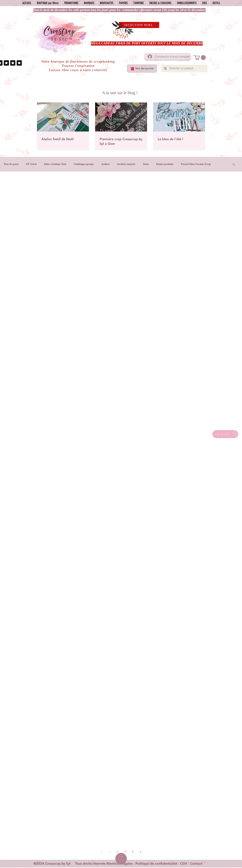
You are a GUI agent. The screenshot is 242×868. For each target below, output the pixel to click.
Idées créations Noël (55, 164)
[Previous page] (102, 852)
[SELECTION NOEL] (139, 25)
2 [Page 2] (117, 852)
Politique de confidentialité (156, 863)
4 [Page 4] (133, 852)
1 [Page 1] (109, 852)
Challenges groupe (84, 164)
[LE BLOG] (225, 434)
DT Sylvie (31, 164)
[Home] (121, 859)
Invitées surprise (126, 164)
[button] (200, 58)
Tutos (146, 164)
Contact (196, 863)
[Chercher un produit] (184, 68)
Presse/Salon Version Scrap (196, 164)
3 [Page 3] (125, 852)
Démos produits (165, 164)
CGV (184, 863)
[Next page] (140, 852)
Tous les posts (11, 164)
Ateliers (106, 164)
